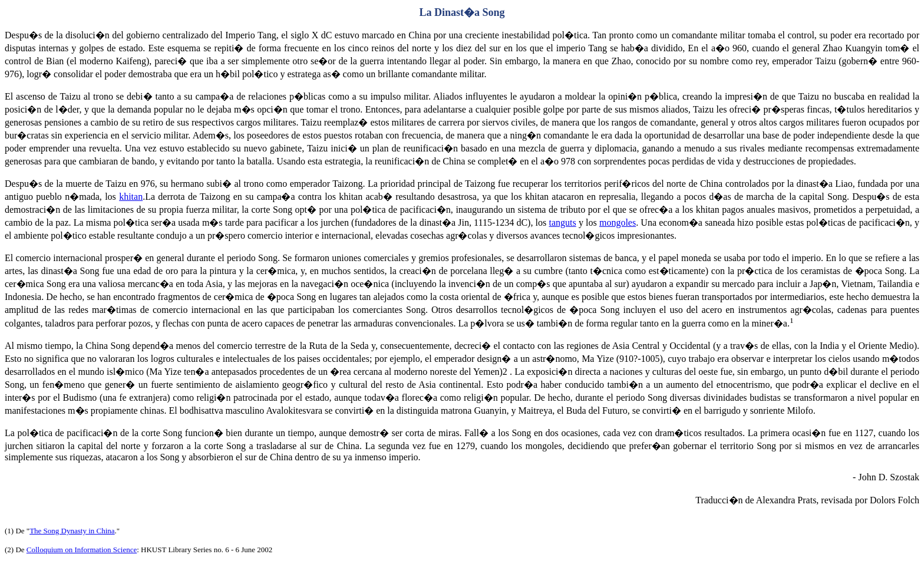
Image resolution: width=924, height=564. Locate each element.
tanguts (562, 222)
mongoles (618, 222)
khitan (131, 197)
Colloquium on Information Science (82, 550)
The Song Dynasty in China (72, 531)
